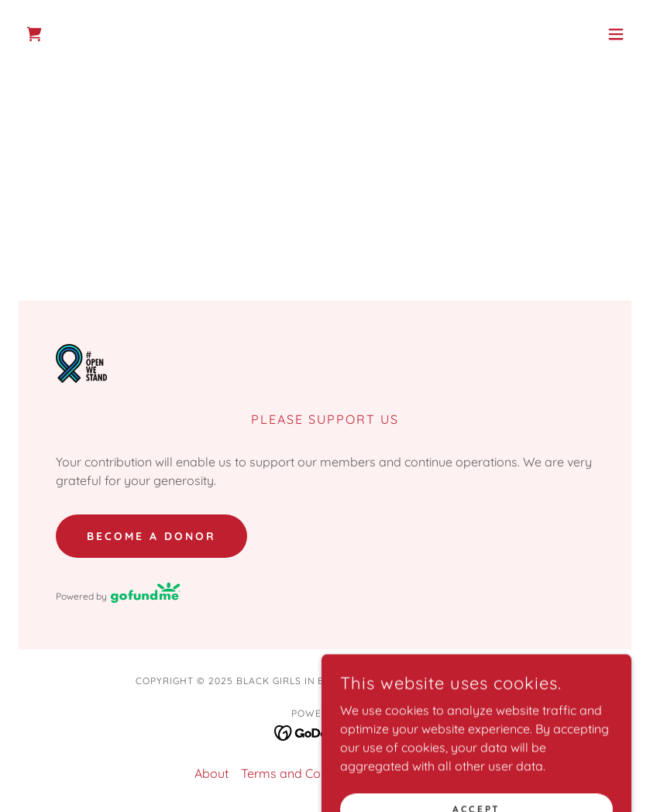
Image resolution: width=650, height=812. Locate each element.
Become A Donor (151, 536)
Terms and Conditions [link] (303, 773)
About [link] (212, 773)
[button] (616, 34)
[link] (34, 34)
